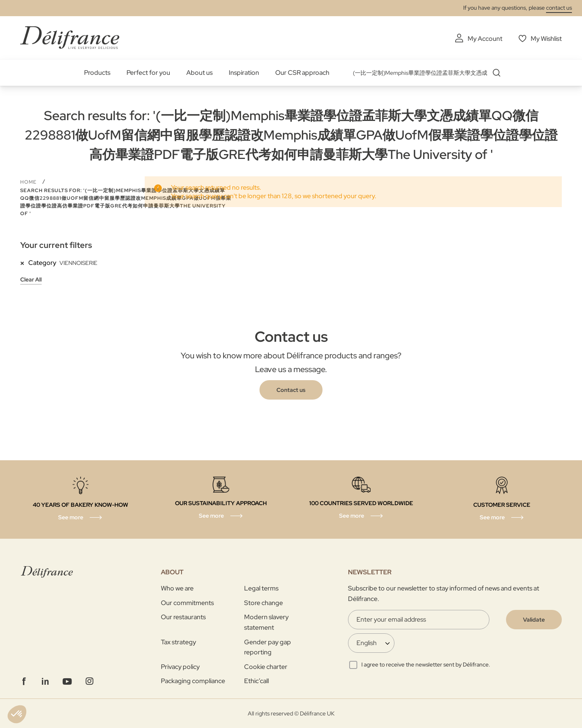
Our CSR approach (302, 73)
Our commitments (187, 603)
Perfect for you (148, 73)
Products (97, 73)
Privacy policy (180, 667)
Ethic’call (256, 681)
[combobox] (430, 73)
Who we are (177, 588)
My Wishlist (546, 39)
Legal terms (261, 588)
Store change (264, 603)
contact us (559, 8)
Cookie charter (266, 667)
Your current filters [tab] (56, 245)
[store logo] (70, 37)
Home (29, 182)
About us (199, 73)
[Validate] (534, 620)
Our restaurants (183, 617)
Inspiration (244, 73)
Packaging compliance (193, 681)
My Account (485, 39)
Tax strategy (178, 642)
